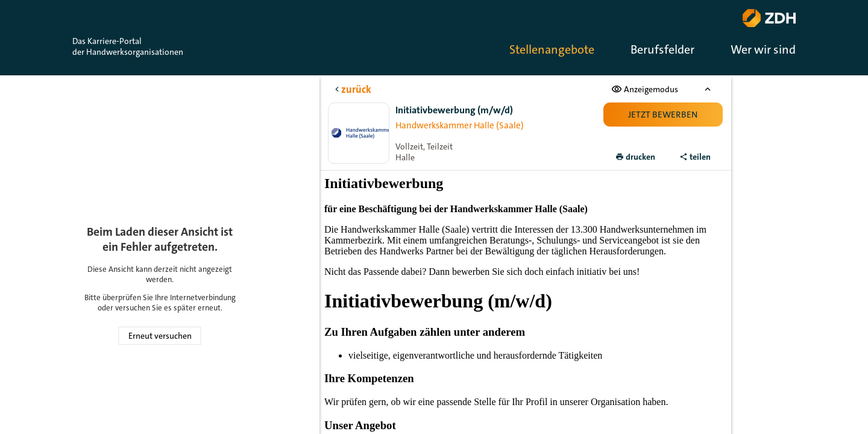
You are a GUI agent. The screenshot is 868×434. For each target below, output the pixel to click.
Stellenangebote (552, 49)
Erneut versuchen (160, 336)
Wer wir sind (763, 49)
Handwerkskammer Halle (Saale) (460, 125)
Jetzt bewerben (663, 115)
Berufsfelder (662, 49)
